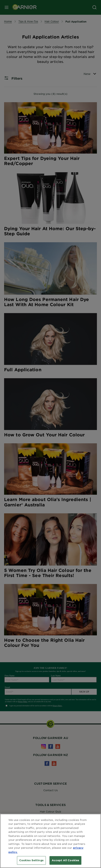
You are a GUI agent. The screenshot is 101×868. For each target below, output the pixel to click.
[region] (50, 841)
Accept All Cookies (65, 860)
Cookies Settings (31, 860)
